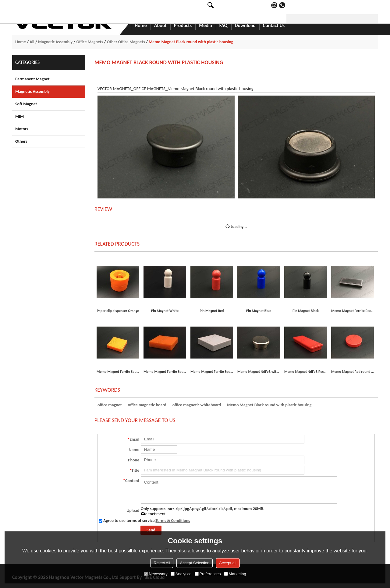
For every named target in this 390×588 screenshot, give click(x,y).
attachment (153, 514)
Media (205, 26)
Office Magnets (90, 42)
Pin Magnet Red (212, 311)
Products (183, 26)
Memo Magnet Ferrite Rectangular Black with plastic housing (353, 311)
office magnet (110, 405)
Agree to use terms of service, (144, 521)
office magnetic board (147, 405)
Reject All (162, 563)
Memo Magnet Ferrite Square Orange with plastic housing (165, 372)
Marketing (235, 574)
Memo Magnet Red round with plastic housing (353, 372)
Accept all (228, 563)
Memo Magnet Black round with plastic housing (269, 405)
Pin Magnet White (165, 311)
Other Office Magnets (126, 42)
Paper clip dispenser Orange (118, 311)
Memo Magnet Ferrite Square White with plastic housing (212, 372)
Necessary (156, 574)
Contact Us (274, 26)
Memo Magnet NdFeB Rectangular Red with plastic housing (306, 372)
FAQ (223, 26)
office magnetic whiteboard (197, 405)
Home (141, 26)
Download (245, 26)
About (160, 26)
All (32, 42)
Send (151, 530)
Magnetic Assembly (55, 42)
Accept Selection (195, 563)
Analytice (181, 574)
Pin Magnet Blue (259, 311)
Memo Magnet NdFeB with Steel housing (259, 372)
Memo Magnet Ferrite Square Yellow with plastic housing (118, 372)
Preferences (208, 574)
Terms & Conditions (173, 521)
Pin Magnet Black (306, 311)
